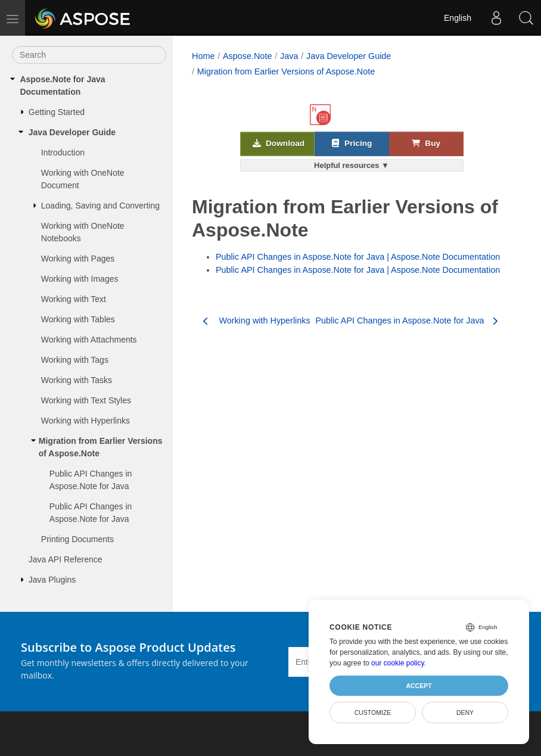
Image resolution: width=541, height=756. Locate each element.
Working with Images (80, 279)
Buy (426, 143)
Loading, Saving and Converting (100, 206)
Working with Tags (75, 360)
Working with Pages (78, 259)
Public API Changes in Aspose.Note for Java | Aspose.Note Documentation (358, 257)
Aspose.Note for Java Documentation (62, 85)
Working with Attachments (89, 340)
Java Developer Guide (72, 132)
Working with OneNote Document (83, 179)
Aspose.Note (247, 56)
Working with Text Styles (86, 400)
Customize (373, 713)
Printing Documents (77, 539)
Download (279, 143)
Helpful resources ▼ (352, 165)
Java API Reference (66, 559)
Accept (419, 686)
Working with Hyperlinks (85, 421)
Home (203, 56)
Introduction (63, 153)
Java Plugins (52, 580)
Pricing (352, 143)
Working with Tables (78, 319)
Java (289, 56)
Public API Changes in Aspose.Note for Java (91, 480)
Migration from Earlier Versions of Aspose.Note (101, 447)
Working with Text (74, 299)
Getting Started (57, 112)
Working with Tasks (77, 380)
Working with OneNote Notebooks (83, 232)
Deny (465, 713)
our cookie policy (398, 663)
